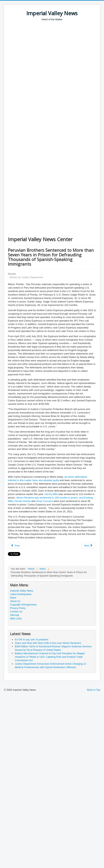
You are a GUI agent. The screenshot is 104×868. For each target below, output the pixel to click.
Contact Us (16, 612)
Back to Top (94, 690)
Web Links (16, 618)
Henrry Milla (51, 494)
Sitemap (15, 615)
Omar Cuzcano (45, 501)
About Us (15, 601)
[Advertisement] (37, 60)
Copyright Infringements (23, 605)
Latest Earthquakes (21, 594)
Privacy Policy (18, 608)
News (13, 598)
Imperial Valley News (22, 591)
